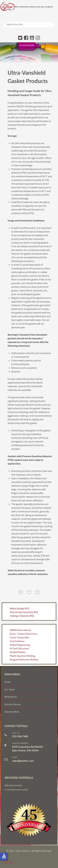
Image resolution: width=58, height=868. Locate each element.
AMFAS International (20, 630)
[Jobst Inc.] (29, 820)
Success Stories (13, 704)
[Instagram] (38, 38)
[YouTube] (32, 38)
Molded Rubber (18, 652)
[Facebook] (26, 38)
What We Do (11, 697)
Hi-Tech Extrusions (19, 649)
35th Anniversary (13, 785)
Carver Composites (20, 638)
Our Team (10, 690)
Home (8, 682)
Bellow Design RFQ (19, 609)
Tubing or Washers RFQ (22, 616)
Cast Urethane (17, 641)
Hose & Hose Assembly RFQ (24, 612)
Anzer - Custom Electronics (24, 634)
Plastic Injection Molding (22, 656)
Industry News (12, 712)
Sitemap (8, 862)
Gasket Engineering (20, 645)
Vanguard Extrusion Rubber (24, 660)
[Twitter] (20, 38)
